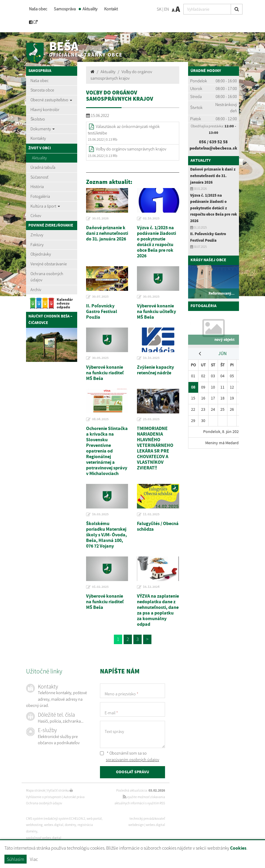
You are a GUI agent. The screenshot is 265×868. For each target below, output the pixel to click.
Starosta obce (42, 90)
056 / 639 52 (211, 142)
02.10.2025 (151, 219)
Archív (36, 290)
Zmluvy (37, 235)
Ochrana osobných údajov (47, 277)
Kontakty (38, 138)
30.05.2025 (151, 297)
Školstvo (38, 119)
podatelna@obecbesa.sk (213, 148)
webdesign (136, 825)
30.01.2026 (100, 219)
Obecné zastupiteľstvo (51, 100)
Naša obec (38, 9)
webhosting (34, 825)
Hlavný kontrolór (45, 110)
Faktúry (37, 245)
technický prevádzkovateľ (147, 819)
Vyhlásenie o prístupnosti (44, 797)
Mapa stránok (35, 790)
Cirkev (36, 216)
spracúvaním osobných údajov (132, 760)
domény (70, 825)
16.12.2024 (151, 587)
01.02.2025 (100, 587)
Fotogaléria (40, 196)
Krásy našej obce (208, 260)
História (37, 187)
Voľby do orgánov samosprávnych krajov (131, 149)
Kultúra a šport (45, 206)
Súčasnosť (39, 177)
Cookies (238, 848)
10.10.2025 (151, 358)
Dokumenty (43, 129)
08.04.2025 (100, 419)
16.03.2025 (100, 514)
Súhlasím (16, 859)
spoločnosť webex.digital (44, 838)
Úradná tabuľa (43, 167)
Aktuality (90, 9)
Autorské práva (74, 797)
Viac (34, 859)
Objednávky (41, 254)
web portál (94, 819)
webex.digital (155, 825)
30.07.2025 (100, 297)
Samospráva (65, 9)
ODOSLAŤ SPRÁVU (132, 772)
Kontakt (111, 9)
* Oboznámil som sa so (130, 756)
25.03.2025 (151, 419)
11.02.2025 (151, 514)
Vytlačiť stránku (60, 790)
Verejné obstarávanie (49, 264)
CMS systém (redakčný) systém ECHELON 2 (56, 819)
